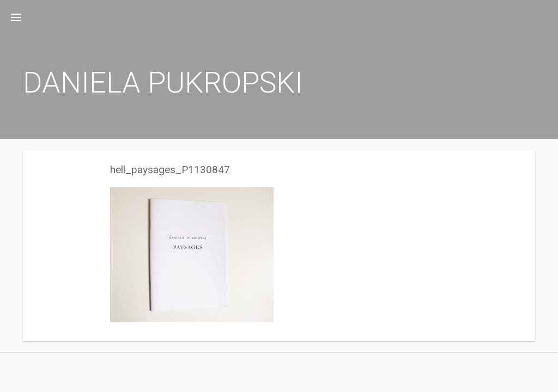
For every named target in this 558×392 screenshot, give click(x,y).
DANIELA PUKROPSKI (163, 82)
